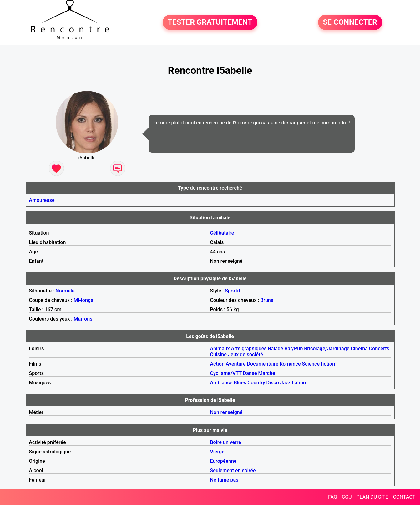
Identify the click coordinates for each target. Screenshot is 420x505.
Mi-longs (83, 300)
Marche (267, 373)
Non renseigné (226, 412)
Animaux (220, 349)
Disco (273, 383)
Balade (275, 349)
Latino (299, 383)
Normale (65, 291)
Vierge (217, 452)
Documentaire (263, 364)
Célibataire (222, 233)
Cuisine (218, 355)
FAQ (333, 497)
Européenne (223, 461)
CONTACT (404, 497)
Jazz (286, 383)
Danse (250, 373)
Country (256, 383)
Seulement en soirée (233, 470)
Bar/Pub (293, 349)
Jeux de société (245, 355)
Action (217, 364)
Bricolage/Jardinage (327, 349)
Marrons (83, 319)
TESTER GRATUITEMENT (210, 22)
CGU (347, 497)
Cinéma (359, 349)
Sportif (233, 291)
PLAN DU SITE (372, 497)
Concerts (379, 349)
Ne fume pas (224, 480)
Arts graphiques (249, 349)
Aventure (236, 364)
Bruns (267, 300)
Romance (290, 364)
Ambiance (221, 383)
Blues (240, 383)
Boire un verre (226, 442)
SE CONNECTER (350, 22)
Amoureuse (42, 200)
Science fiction (318, 364)
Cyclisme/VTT (226, 373)
